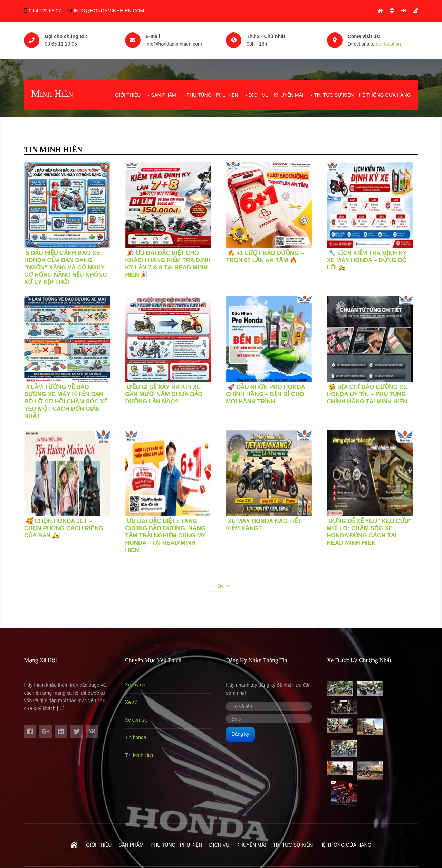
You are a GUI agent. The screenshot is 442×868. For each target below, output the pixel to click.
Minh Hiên (52, 91)
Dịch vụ (259, 92)
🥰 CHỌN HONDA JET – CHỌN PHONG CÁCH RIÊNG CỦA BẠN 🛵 (64, 525)
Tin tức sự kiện (334, 92)
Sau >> (224, 583)
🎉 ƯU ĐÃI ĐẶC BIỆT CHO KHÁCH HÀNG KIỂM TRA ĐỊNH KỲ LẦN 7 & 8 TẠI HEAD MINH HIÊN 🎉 (170, 260)
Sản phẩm (164, 92)
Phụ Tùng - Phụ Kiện (212, 92)
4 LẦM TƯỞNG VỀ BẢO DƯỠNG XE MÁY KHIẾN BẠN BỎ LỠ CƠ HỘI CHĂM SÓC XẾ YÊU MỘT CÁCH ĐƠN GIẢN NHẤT (66, 398)
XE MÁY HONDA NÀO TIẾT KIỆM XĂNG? (267, 521)
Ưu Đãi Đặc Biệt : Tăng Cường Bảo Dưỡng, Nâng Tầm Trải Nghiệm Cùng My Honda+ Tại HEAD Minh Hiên (167, 532)
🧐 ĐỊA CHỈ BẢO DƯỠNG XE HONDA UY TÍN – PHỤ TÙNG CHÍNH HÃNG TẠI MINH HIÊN (372, 391)
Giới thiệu (128, 92)
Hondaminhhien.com (135, 836)
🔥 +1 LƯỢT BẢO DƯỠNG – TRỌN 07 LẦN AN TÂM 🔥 (268, 253)
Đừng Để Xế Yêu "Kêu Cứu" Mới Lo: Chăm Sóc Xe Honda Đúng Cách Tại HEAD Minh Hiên (374, 528)
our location (393, 43)
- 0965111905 (403, 836)
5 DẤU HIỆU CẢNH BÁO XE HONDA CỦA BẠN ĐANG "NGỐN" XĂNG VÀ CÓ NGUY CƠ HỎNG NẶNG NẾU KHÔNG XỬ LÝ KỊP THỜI (66, 264)
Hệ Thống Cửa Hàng (385, 92)
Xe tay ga (137, 681)
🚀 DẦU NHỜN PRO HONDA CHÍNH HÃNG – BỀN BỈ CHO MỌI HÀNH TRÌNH (269, 391)
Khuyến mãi (289, 92)
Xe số (133, 699)
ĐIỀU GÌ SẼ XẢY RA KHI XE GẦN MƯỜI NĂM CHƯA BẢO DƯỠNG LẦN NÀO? (166, 391)
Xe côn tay (138, 716)
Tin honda (137, 734)
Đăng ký (244, 731)
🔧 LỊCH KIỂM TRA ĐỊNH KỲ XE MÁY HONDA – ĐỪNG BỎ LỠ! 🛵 (372, 257)
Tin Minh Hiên (142, 752)
